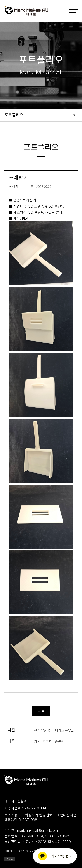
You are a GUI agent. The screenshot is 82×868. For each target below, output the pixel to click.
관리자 (10, 859)
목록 (41, 711)
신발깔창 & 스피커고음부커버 (56, 730)
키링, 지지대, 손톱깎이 (51, 741)
